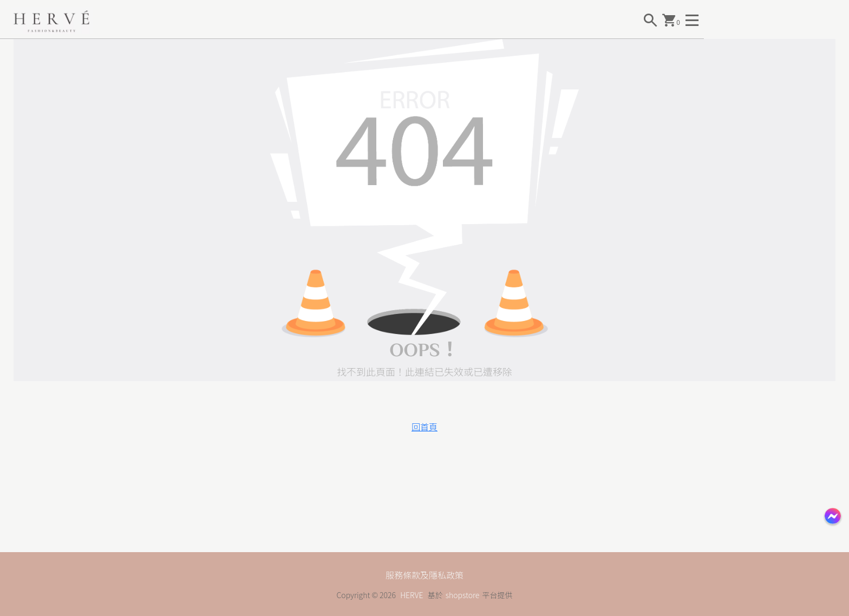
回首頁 (424, 427)
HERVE (412, 595)
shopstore (463, 595)
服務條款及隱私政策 (424, 575)
